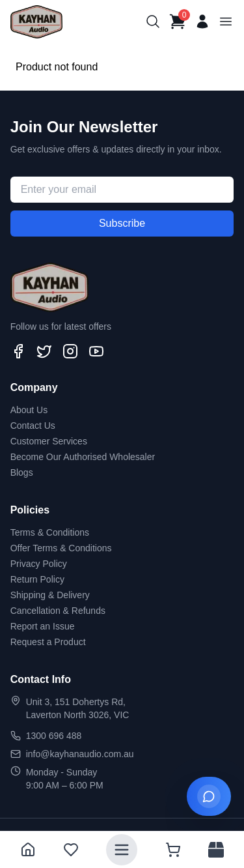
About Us (29, 410)
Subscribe (122, 223)
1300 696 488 (54, 736)
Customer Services (49, 441)
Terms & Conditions (50, 532)
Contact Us (33, 426)
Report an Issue (43, 626)
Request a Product (48, 642)
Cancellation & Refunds (58, 611)
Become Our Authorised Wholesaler (83, 457)
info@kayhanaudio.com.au (80, 754)
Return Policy (37, 579)
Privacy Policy (39, 564)
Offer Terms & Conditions (61, 548)
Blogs (22, 472)
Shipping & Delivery (50, 595)
